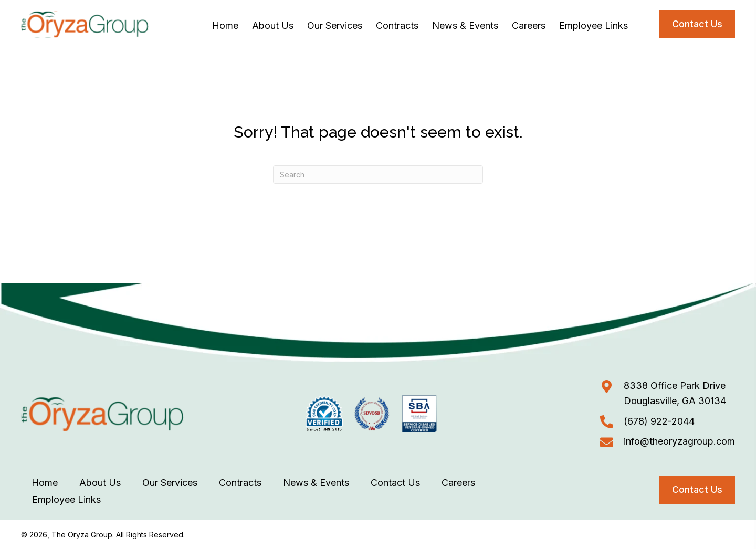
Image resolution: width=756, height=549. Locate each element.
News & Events (316, 483)
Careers (458, 483)
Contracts (240, 483)
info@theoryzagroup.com (679, 441)
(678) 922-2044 (659, 421)
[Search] (378, 175)
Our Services (170, 483)
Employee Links (66, 499)
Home (45, 483)
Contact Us (395, 483)
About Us (100, 483)
